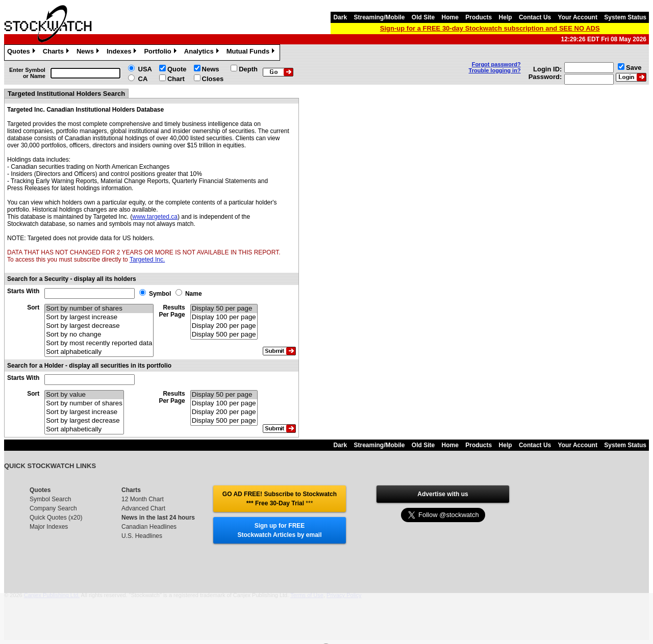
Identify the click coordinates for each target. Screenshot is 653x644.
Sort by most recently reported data (99, 343)
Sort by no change (99, 335)
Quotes (22, 53)
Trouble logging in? (495, 70)
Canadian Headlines (149, 527)
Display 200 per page (224, 326)
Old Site (423, 17)
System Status (625, 17)
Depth (248, 69)
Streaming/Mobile (379, 17)
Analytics (203, 53)
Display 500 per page (224, 335)
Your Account (578, 17)
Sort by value (84, 395)
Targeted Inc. (147, 260)
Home (450, 17)
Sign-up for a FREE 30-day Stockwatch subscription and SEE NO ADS (490, 28)
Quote (177, 69)
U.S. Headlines (142, 536)
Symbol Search (50, 499)
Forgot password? (496, 64)
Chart (176, 79)
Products (479, 17)
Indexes (123, 53)
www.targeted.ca (155, 217)
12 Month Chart (143, 499)
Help (506, 17)
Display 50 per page (224, 309)
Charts (57, 53)
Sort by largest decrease (99, 326)
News (89, 53)
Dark (340, 17)
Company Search (53, 508)
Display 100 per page (224, 317)
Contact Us (535, 17)
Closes (213, 79)
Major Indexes (49, 527)
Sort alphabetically (99, 352)
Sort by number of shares (99, 309)
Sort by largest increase (99, 317)
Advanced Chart (143, 508)
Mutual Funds (252, 53)
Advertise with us (443, 494)
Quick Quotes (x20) (56, 518)
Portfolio (161, 53)
